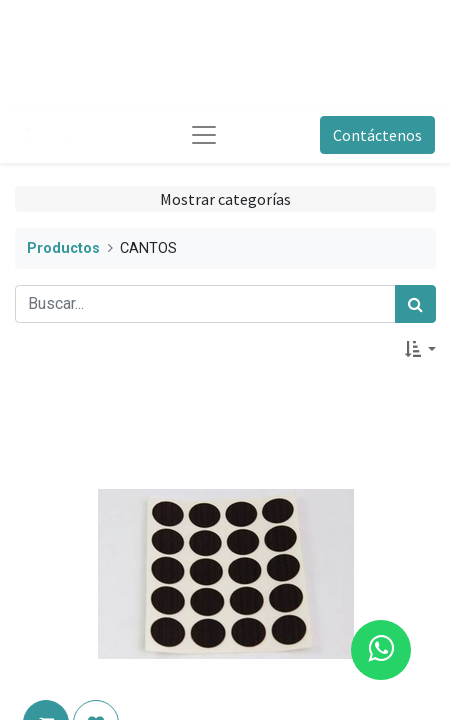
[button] (420, 349)
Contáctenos (377, 135)
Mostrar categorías (225, 199)
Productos (63, 248)
